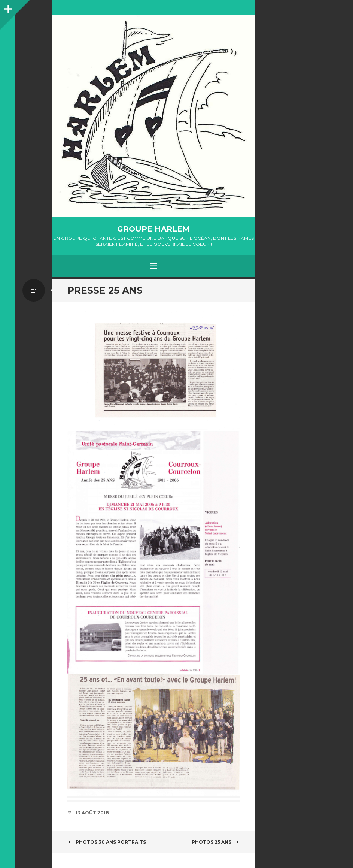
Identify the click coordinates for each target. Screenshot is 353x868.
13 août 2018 (92, 813)
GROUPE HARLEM (153, 229)
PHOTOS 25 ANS (216, 842)
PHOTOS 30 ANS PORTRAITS (107, 842)
